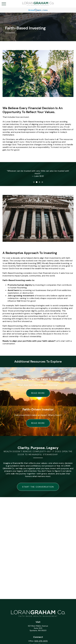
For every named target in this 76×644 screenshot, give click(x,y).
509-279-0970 (41, 641)
